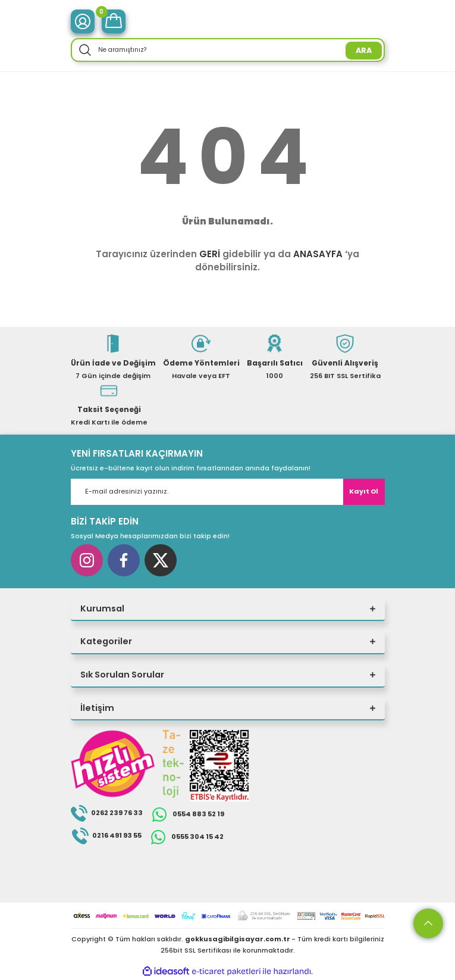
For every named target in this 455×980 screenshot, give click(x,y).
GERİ (210, 254)
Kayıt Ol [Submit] (364, 491)
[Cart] (114, 21)
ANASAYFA (318, 254)
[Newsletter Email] (228, 492)
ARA (364, 50)
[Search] (228, 50)
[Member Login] (83, 21)
